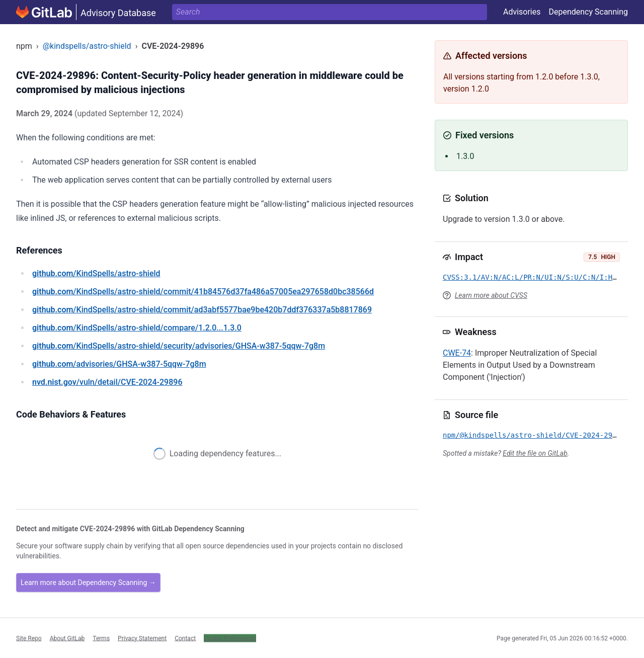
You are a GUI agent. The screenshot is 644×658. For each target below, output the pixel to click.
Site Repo (29, 638)
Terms (101, 638)
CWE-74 (457, 353)
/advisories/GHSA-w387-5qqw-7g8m (119, 364)
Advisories (522, 12)
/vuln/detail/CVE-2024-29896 (107, 382)
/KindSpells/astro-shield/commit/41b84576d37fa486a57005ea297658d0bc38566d (203, 292)
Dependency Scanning (588, 12)
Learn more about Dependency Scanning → (88, 583)
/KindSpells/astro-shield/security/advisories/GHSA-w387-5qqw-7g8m (179, 346)
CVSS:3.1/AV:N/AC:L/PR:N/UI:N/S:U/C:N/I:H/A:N (536, 277)
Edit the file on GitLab (535, 453)
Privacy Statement (142, 638)
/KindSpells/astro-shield (96, 273)
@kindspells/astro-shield (87, 46)
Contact (185, 638)
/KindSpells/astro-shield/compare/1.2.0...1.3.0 (137, 328)
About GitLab (67, 638)
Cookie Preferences (230, 638)
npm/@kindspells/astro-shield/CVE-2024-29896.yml (542, 435)
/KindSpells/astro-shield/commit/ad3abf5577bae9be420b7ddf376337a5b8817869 (202, 310)
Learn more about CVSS (491, 295)
